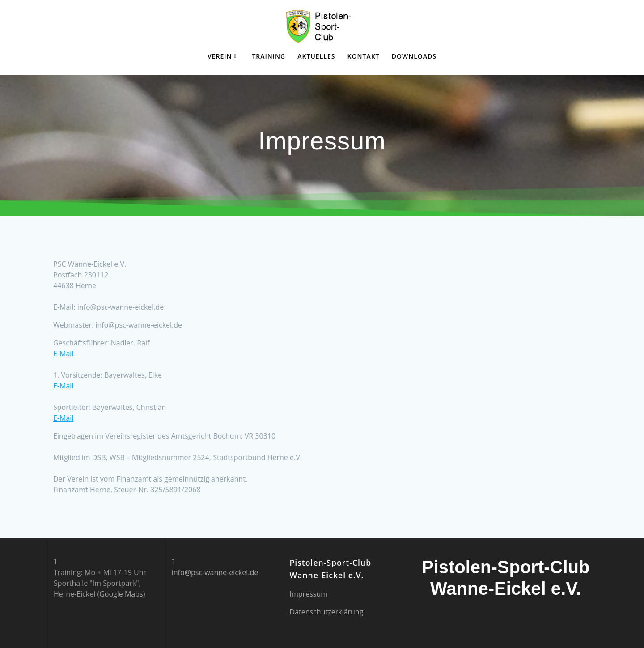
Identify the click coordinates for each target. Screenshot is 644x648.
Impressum (309, 594)
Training (269, 56)
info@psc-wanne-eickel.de (215, 572)
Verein (220, 56)
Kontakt (364, 56)
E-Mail (63, 354)
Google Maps (121, 594)
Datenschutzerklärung (327, 612)
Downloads (414, 56)
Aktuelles (316, 56)
